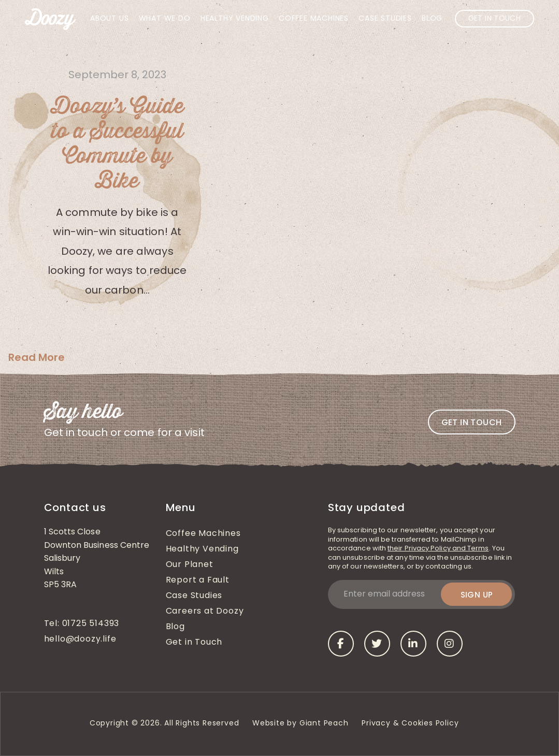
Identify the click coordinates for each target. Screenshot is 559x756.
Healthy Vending (235, 19)
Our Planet (190, 565)
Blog (432, 19)
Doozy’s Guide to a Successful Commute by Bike (117, 144)
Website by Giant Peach (300, 724)
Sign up (477, 595)
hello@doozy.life (80, 639)
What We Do (165, 19)
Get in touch (472, 422)
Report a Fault (198, 580)
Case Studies (385, 19)
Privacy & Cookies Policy (411, 724)
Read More (37, 357)
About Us (109, 19)
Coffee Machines (314, 19)
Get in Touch (494, 19)
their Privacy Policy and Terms (438, 549)
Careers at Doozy (205, 612)
